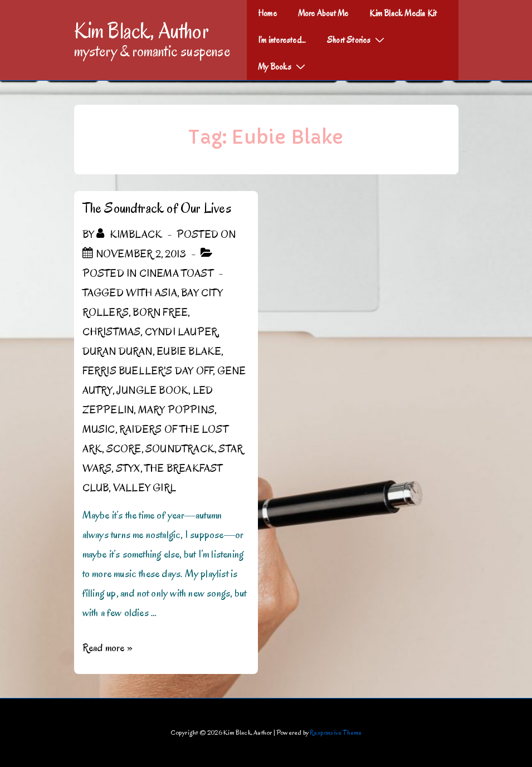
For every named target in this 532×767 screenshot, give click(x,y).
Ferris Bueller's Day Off (148, 371)
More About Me (323, 13)
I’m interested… (282, 40)
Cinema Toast (176, 273)
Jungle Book (152, 390)
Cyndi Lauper (181, 332)
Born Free (160, 312)
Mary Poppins (176, 410)
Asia (166, 293)
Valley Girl (145, 488)
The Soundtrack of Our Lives (157, 208)
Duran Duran (118, 351)
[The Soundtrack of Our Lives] (141, 254)
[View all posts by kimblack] (130, 235)
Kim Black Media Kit (403, 13)
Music (99, 429)
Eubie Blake (189, 351)
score (124, 449)
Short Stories (357, 40)
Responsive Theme (336, 732)
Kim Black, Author (141, 31)
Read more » (108, 648)
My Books (283, 66)
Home (267, 13)
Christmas (112, 332)
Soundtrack (180, 449)
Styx (128, 468)
